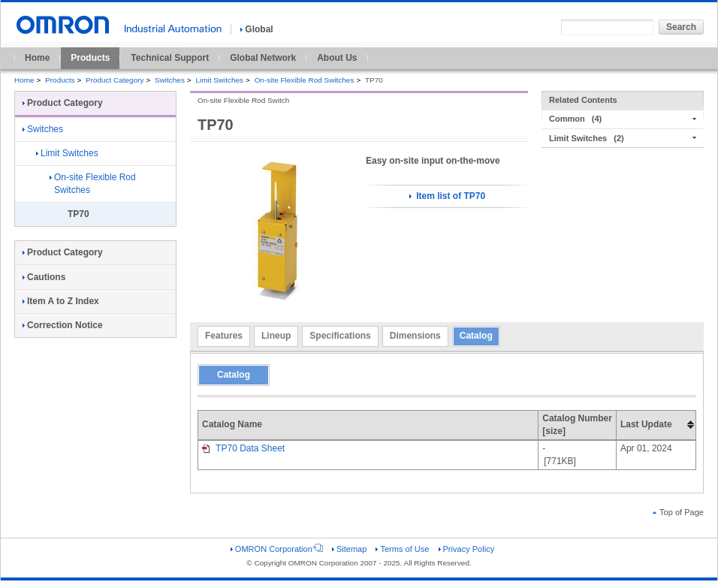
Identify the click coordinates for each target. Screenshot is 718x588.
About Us (337, 58)
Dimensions (415, 336)
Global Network (263, 58)
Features (224, 336)
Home (37, 58)
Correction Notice (63, 325)
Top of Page (678, 512)
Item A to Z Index (61, 301)
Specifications (340, 336)
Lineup (276, 336)
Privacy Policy (467, 549)
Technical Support (170, 58)
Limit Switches (219, 80)
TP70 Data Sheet (243, 448)
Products (90, 58)
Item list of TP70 (447, 196)
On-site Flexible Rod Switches (305, 80)
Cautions (44, 277)
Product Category (115, 80)
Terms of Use (402, 549)
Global (256, 29)
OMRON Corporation (277, 549)
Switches (170, 80)
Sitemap (349, 549)
